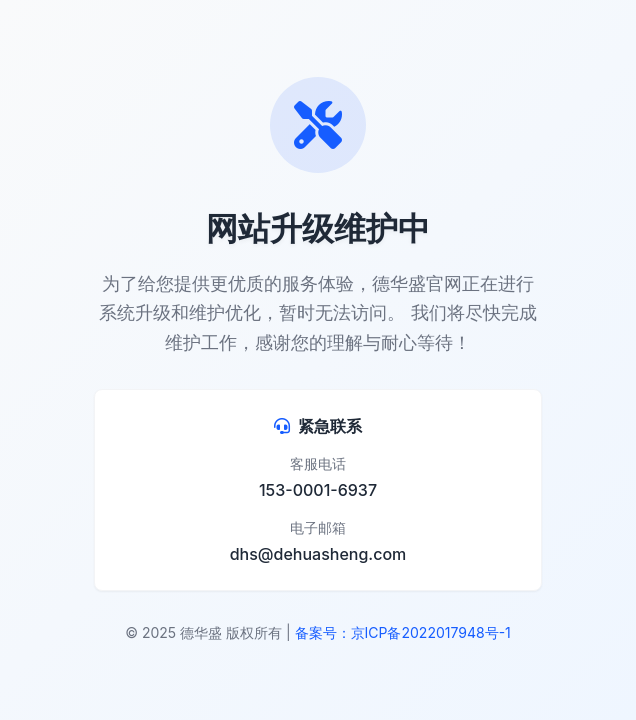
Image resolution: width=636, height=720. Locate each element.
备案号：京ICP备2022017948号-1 (403, 632)
